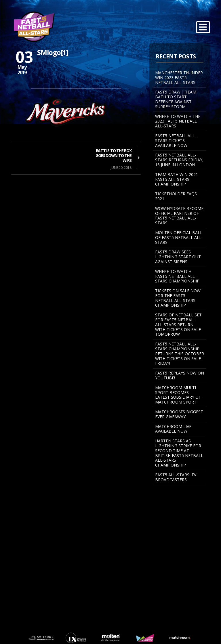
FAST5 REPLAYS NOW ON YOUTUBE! (180, 375)
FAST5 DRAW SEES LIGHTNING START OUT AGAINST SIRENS (178, 257)
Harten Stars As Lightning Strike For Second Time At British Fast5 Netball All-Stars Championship (179, 453)
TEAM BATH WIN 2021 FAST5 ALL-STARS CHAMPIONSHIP (177, 179)
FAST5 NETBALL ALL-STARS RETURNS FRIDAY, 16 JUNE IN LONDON (179, 160)
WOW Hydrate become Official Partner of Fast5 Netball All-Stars (179, 216)
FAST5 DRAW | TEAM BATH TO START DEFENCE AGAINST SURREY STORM (176, 99)
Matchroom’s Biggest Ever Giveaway (179, 414)
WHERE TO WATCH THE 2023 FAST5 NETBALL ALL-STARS (178, 121)
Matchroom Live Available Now (173, 429)
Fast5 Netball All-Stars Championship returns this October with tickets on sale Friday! (180, 353)
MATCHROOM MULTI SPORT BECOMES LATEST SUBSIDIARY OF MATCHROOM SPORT (178, 395)
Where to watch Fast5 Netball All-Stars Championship (177, 276)
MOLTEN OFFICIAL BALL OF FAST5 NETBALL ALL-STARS (179, 237)
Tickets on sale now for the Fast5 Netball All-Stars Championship (178, 298)
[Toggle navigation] (203, 27)
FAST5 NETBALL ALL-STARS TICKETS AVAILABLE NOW (176, 141)
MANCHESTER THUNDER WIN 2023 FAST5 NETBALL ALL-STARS (179, 78)
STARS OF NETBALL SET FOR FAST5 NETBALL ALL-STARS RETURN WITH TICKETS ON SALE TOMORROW (178, 324)
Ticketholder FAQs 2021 (176, 196)
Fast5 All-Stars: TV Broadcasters (176, 477)
